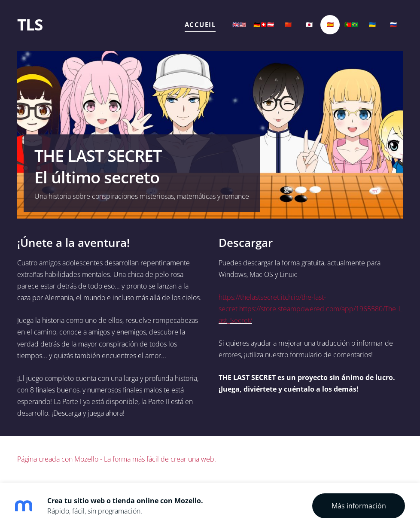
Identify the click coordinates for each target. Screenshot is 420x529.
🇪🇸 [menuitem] (330, 24)
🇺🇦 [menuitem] (372, 24)
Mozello (86, 459)
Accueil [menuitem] (200, 24)
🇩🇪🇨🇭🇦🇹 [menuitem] (264, 24)
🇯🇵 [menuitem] (309, 24)
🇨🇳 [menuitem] (288, 24)
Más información (359, 506)
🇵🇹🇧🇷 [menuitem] (351, 24)
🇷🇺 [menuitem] (393, 24)
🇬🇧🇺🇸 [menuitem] (239, 24)
